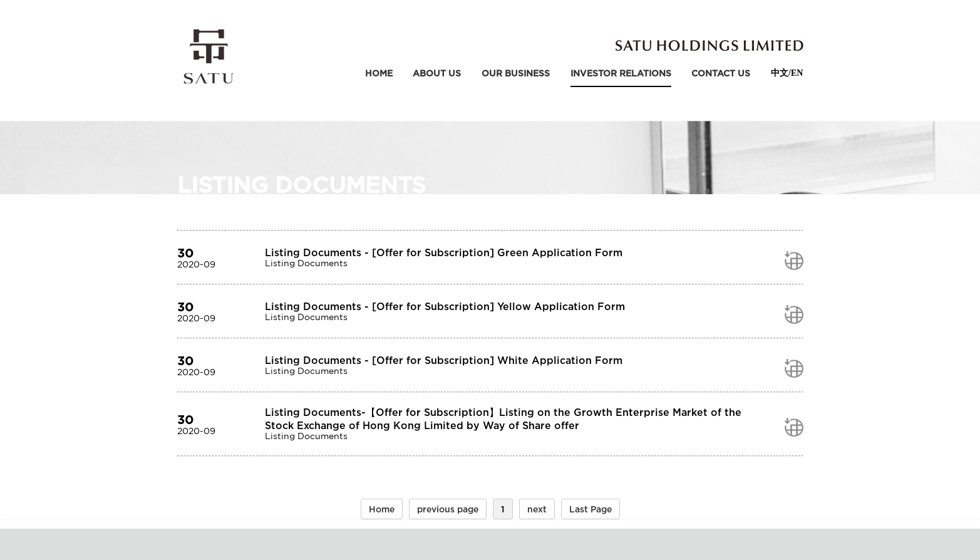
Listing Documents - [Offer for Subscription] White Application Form (444, 360)
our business (516, 73)
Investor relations (621, 73)
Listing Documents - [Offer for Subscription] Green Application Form (444, 252)
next (537, 509)
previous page (448, 509)
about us (437, 73)
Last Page (591, 509)
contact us (721, 73)
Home (379, 73)
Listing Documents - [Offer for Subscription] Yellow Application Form (445, 306)
